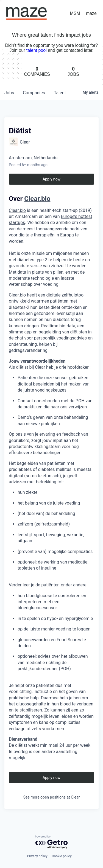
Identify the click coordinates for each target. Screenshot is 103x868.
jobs (9, 93)
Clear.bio (17, 295)
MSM (75, 13)
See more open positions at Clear (52, 797)
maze (91, 13)
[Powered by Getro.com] (52, 842)
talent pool (37, 50)
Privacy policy (37, 856)
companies (34, 93)
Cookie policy (62, 856)
